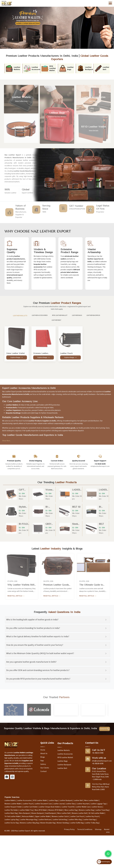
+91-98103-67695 (98, 753)
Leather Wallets (64, 750)
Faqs (42, 761)
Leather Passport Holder (13, 807)
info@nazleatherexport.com (102, 761)
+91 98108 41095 (100, 464)
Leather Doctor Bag (12, 823)
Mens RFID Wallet (41, 810)
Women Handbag (63, 823)
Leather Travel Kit (68, 807)
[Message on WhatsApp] (108, 854)
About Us (44, 753)
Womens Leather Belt (79, 813)
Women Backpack (37, 813)
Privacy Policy (69, 829)
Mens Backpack (24, 813)
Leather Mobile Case (83, 807)
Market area (107, 831)
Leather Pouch (28, 804)
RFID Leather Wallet (65, 758)
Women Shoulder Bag (48, 823)
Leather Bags (63, 761)
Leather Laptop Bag (12, 820)
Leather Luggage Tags (98, 804)
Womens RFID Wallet (56, 810)
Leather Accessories (65, 754)
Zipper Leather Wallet (43, 817)
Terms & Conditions (85, 829)
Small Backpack (50, 813)
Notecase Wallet (28, 817)
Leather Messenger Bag (29, 820)
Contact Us (105, 729)
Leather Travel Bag (102, 810)
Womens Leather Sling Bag (29, 823)
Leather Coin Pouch (77, 817)
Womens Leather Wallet (13, 804)
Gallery (43, 764)
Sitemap (98, 829)
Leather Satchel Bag (60, 820)
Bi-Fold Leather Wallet (96, 813)
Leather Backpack (64, 765)
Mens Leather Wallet (91, 801)
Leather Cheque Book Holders (50, 807)
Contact (44, 771)
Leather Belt (62, 768)
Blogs (43, 757)
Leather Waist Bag (11, 813)
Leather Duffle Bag (77, 823)
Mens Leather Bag (71, 810)
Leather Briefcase (45, 820)
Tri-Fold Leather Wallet (13, 817)
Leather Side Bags (90, 820)
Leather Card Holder (30, 807)
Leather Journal (59, 804)
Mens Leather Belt (64, 813)
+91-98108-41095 (98, 764)
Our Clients (45, 768)
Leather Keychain (83, 804)
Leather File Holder (11, 810)
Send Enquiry (104, 862)
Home (43, 750)
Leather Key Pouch (92, 817)
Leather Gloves (97, 807)
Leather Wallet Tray (26, 810)
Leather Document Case (43, 804)
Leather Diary (71, 804)
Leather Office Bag (75, 820)
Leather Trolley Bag (92, 823)
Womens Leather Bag (86, 810)
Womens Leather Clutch (60, 817)
